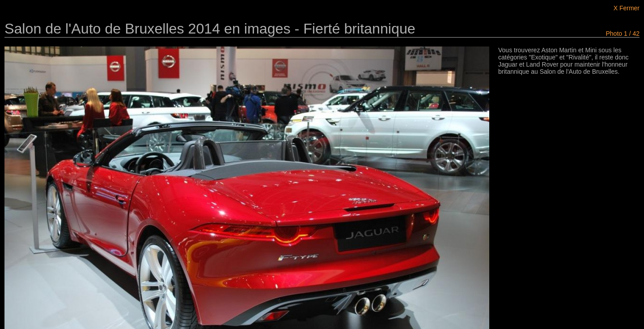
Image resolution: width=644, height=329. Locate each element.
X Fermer (627, 8)
